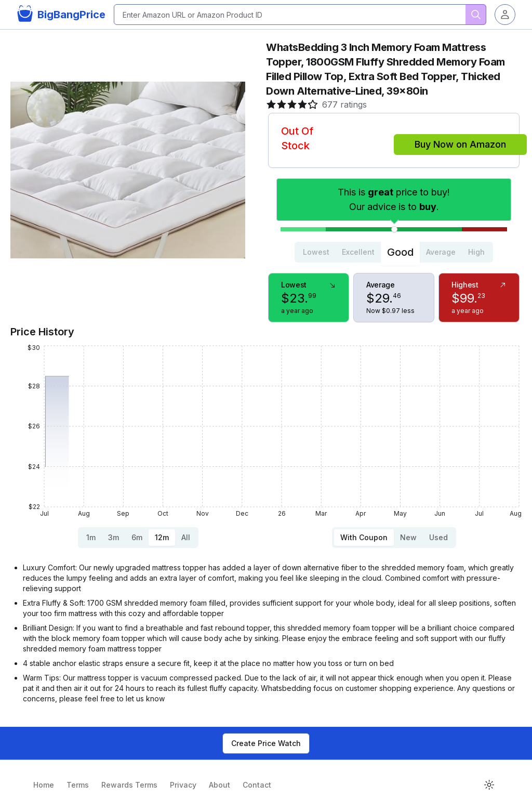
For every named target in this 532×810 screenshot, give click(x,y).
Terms (78, 785)
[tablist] (394, 252)
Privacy (183, 785)
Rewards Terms (129, 785)
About (220, 785)
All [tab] (186, 537)
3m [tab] (114, 537)
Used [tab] (438, 537)
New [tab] (408, 537)
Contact (257, 785)
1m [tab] (91, 537)
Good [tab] (400, 252)
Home (44, 785)
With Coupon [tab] (364, 537)
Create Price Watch (266, 743)
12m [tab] (162, 537)
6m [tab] (137, 537)
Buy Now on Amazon (460, 144)
